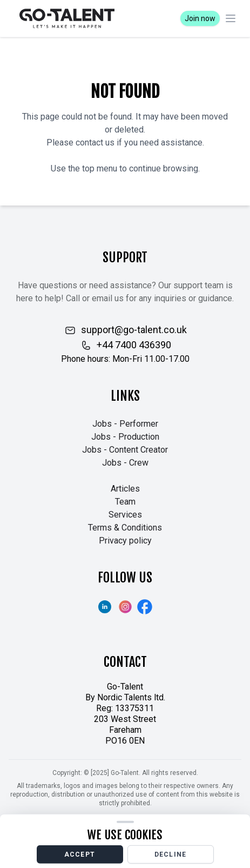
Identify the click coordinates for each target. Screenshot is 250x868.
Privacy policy (125, 541)
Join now (200, 18)
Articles (125, 489)
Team (125, 502)
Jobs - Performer (125, 424)
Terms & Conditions (125, 528)
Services (125, 515)
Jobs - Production (125, 437)
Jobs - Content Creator (125, 450)
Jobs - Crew (125, 463)
